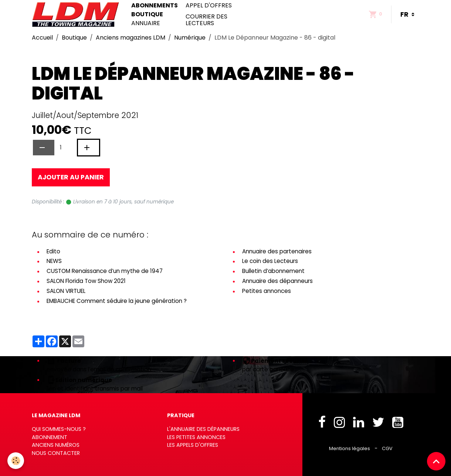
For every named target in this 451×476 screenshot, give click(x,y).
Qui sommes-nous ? (59, 429)
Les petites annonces (196, 437)
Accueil (42, 38)
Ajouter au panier (71, 177)
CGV (387, 448)
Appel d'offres (209, 6)
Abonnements (155, 6)
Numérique (190, 38)
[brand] (77, 14)
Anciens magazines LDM (130, 38)
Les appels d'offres (193, 445)
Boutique (147, 14)
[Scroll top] (436, 461)
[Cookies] (16, 461)
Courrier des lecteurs (206, 20)
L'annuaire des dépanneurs (203, 429)
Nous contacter (56, 453)
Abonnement (50, 437)
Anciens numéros (56, 445)
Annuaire (146, 23)
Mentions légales (350, 448)
